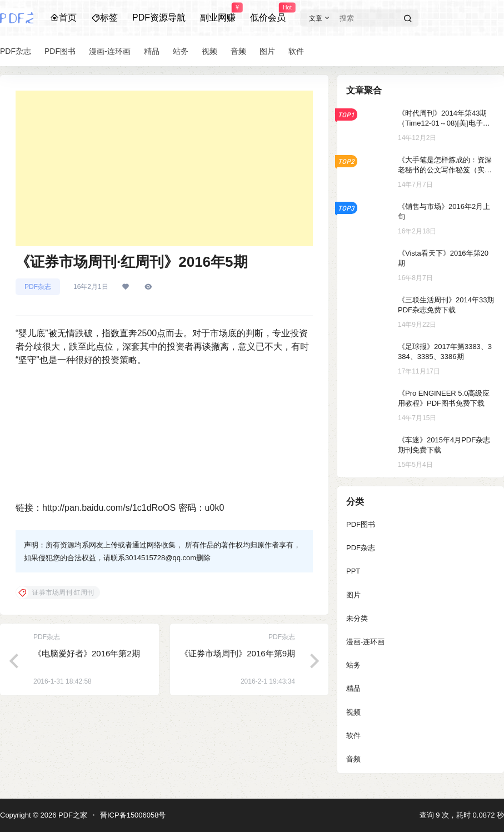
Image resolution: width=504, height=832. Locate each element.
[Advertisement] (164, 168)
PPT (353, 571)
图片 (353, 595)
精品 (353, 688)
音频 (353, 759)
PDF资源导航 (159, 18)
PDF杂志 (38, 287)
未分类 (357, 618)
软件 (353, 736)
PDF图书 (361, 524)
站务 (353, 665)
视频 (353, 712)
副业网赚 (218, 13)
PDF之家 (72, 815)
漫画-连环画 (365, 642)
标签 (104, 18)
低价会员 (268, 13)
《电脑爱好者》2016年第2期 (87, 653)
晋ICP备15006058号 (133, 815)
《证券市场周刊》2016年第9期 (238, 653)
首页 (63, 18)
